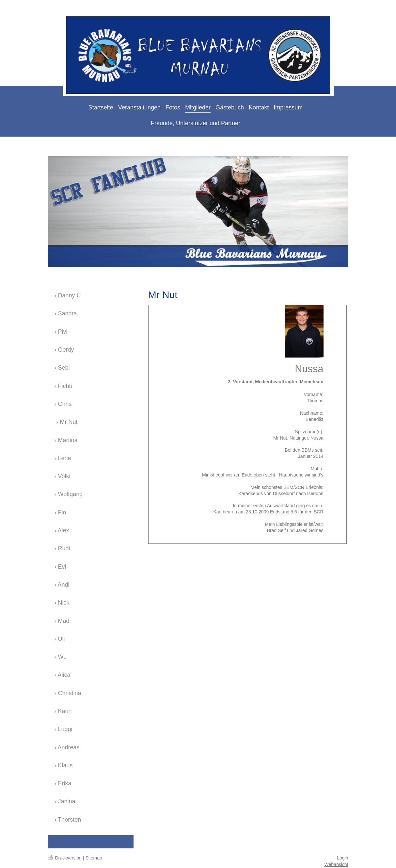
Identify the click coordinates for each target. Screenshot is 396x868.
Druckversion (65, 858)
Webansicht (336, 864)
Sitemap (94, 858)
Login (342, 858)
